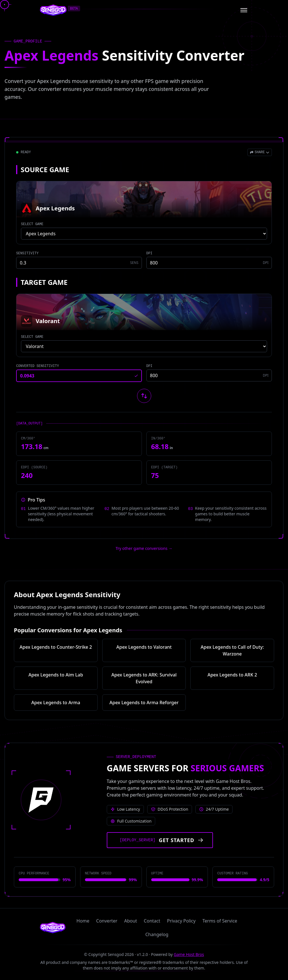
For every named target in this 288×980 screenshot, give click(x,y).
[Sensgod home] (53, 10)
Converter (107, 921)
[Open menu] (244, 10)
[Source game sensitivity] (79, 263)
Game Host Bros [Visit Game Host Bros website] (189, 954)
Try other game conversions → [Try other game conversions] (144, 548)
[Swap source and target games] (144, 396)
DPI (150, 253)
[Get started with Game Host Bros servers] (160, 840)
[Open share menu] (260, 152)
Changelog (157, 934)
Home (83, 921)
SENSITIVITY (27, 253)
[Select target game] (144, 346)
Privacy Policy (181, 921)
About (130, 921)
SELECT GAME (32, 224)
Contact (152, 921)
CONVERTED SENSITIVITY (38, 366)
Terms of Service (220, 921)
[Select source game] (144, 234)
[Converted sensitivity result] (79, 376)
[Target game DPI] (209, 375)
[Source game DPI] (209, 263)
